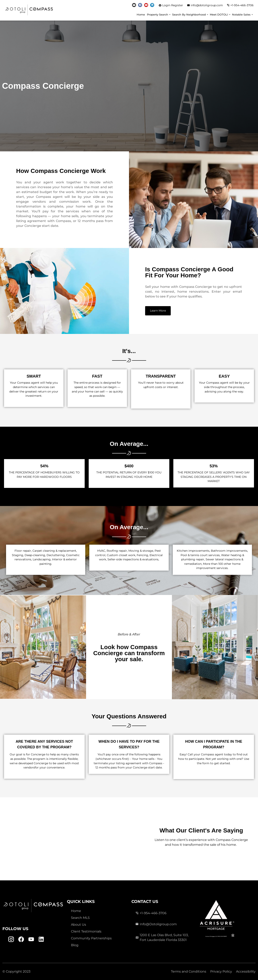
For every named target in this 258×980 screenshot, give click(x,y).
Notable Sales (241, 15)
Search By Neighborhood (189, 15)
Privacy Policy (221, 971)
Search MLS (80, 918)
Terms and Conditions (189, 971)
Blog (75, 945)
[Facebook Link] (140, 5)
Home (141, 15)
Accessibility (246, 971)
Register (177, 5)
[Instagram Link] (134, 5)
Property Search (158, 15)
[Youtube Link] (146, 5)
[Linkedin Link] (152, 5)
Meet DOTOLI (219, 15)
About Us (79, 925)
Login (167, 5)
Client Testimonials (86, 931)
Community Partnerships (91, 938)
